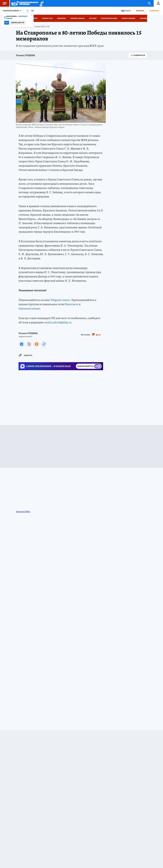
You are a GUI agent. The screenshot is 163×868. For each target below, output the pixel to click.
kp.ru (98, 335)
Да (7, 23)
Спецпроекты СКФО (109, 18)
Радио (128, 11)
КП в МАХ (93, 18)
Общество (28, 355)
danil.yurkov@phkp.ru (58, 322)
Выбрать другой (18, 23)
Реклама (140, 11)
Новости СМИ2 (23, 512)
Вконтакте (72, 304)
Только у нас (47, 18)
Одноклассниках (29, 308)
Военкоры (61, 18)
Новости (34, 18)
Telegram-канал (60, 300)
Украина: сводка (77, 18)
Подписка (154, 11)
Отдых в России (128, 18)
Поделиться (138, 55)
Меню (3, 3)
